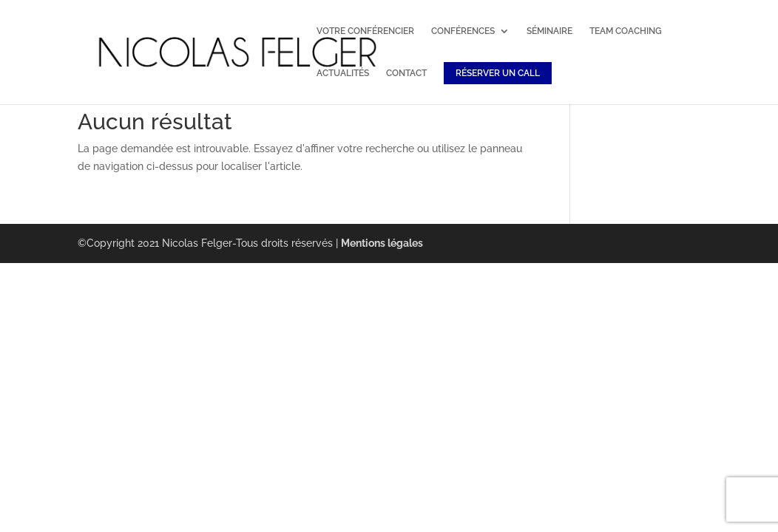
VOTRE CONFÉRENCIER (365, 31)
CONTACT (406, 73)
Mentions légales (382, 243)
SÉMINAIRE (549, 31)
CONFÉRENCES (463, 31)
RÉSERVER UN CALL (498, 73)
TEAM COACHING (626, 31)
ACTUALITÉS (343, 73)
